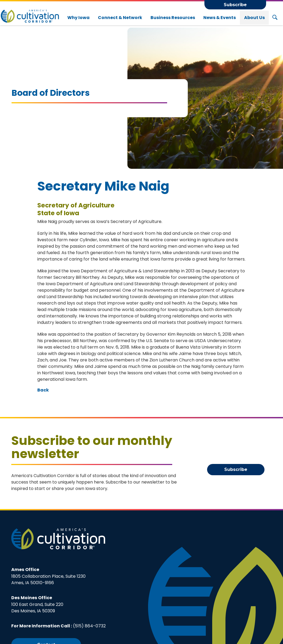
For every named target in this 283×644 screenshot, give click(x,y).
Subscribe (235, 5)
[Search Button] (275, 18)
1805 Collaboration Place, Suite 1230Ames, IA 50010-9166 (48, 576)
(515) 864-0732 (89, 626)
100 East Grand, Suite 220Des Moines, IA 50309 (37, 604)
